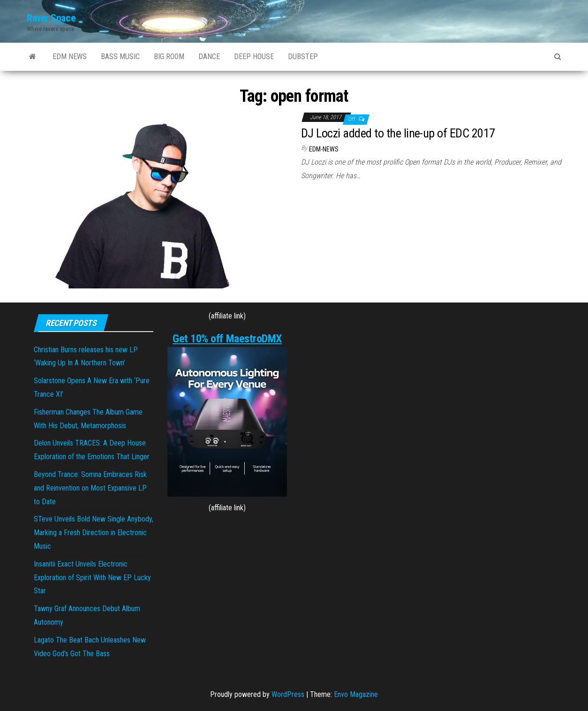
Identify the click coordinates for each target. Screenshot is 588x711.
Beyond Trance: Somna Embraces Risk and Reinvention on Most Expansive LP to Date (90, 488)
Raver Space (51, 18)
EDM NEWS (70, 57)
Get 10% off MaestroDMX (227, 339)
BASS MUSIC (120, 57)
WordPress (288, 694)
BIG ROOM (169, 57)
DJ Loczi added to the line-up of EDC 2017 (398, 133)
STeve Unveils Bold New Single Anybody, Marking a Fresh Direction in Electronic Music (94, 533)
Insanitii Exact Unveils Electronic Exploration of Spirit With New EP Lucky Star (92, 578)
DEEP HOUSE (254, 57)
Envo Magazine (356, 694)
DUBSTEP (303, 57)
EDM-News (324, 149)
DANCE (209, 57)
